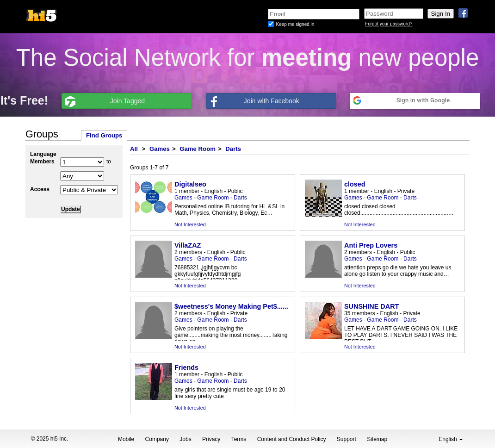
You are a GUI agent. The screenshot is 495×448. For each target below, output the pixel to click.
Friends (186, 367)
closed (355, 184)
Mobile (126, 439)
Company (157, 439)
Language (43, 154)
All (134, 149)
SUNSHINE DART (371, 306)
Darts (233, 149)
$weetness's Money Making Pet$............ (237, 306)
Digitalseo (190, 184)
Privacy (211, 439)
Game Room (198, 149)
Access (40, 189)
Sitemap (377, 439)
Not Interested (190, 224)
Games (160, 149)
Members (42, 162)
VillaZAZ (188, 245)
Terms (239, 439)
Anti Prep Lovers (371, 245)
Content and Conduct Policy (292, 439)
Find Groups (104, 135)
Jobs (185, 439)
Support (346, 439)
